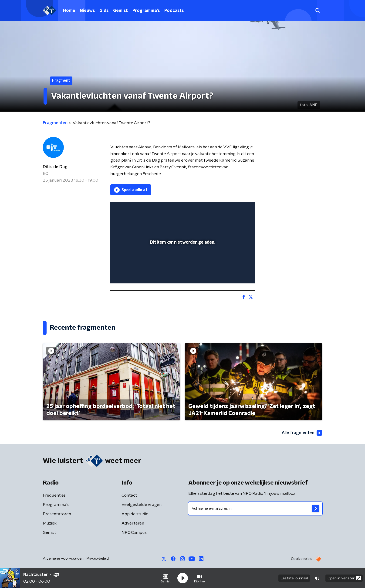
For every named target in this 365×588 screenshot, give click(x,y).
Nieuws (87, 11)
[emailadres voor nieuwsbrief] (255, 508)
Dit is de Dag (55, 167)
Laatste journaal (294, 578)
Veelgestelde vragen (142, 505)
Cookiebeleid (302, 559)
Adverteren (133, 523)
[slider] (182, 261)
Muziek (50, 523)
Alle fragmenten (302, 433)
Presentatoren (57, 514)
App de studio (135, 514)
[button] (166, 578)
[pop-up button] (234, 273)
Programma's (146, 11)
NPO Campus (134, 533)
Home (69, 11)
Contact (129, 495)
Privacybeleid (98, 558)
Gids (104, 11)
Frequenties (54, 495)
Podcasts (174, 11)
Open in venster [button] (344, 578)
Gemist (120, 11)
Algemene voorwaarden (63, 558)
